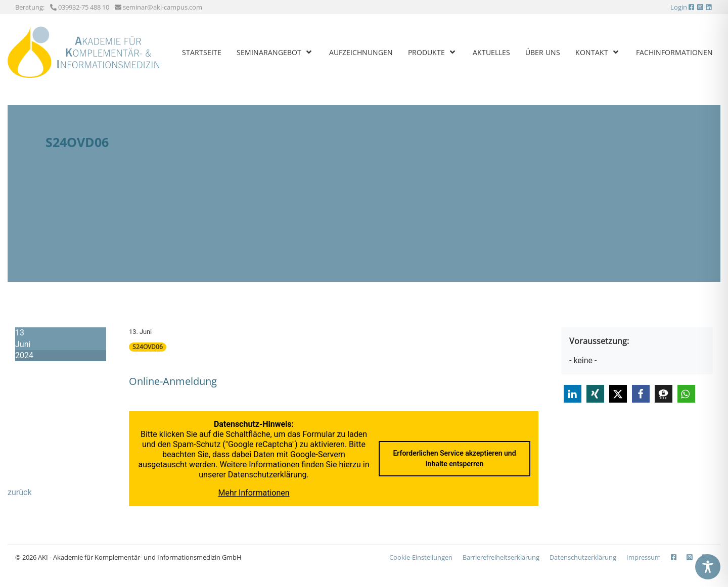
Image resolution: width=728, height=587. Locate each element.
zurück (19, 492)
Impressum (644, 557)
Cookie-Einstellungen (421, 557)
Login (679, 7)
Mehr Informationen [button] (254, 493)
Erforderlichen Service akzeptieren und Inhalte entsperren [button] (454, 458)
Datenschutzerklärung (267, 475)
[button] (573, 394)
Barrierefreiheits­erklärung (501, 557)
